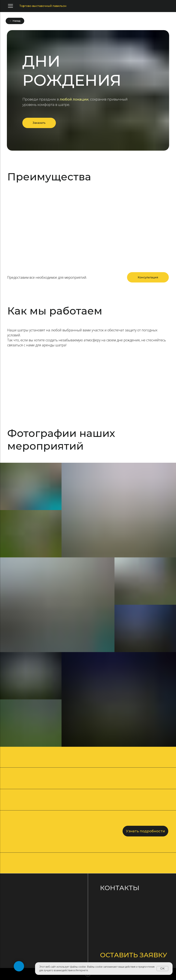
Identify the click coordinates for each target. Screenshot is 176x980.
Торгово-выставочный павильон (43, 6)
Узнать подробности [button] (145, 831)
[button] (148, 277)
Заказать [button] (39, 123)
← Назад (15, 21)
